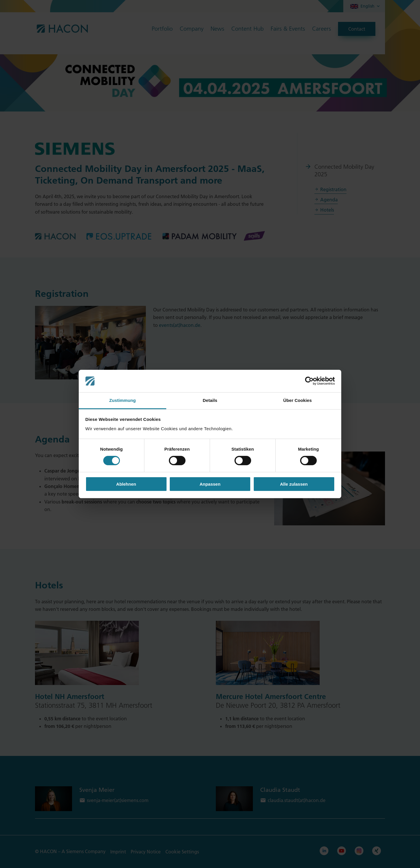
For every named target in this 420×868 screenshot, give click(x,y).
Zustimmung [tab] (123, 400)
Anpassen (210, 484)
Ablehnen (126, 484)
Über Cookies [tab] (297, 400)
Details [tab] (210, 400)
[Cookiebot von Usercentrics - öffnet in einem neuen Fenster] (309, 381)
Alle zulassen (294, 484)
